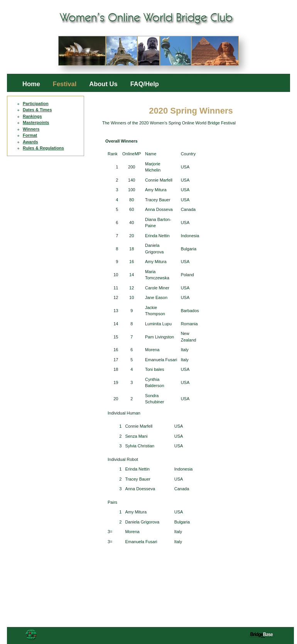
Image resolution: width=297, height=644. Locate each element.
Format (30, 135)
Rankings (32, 116)
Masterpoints (36, 122)
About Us (103, 84)
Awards (30, 142)
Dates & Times (37, 110)
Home (31, 84)
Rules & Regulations (43, 148)
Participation (36, 104)
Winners (31, 129)
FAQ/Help (145, 84)
